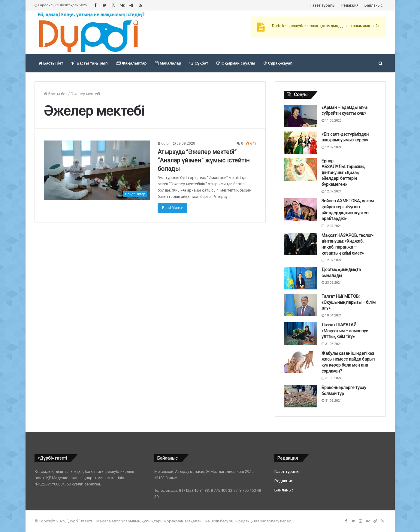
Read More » (172, 208)
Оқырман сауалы (236, 63)
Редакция (350, 5)
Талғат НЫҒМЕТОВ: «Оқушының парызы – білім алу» (349, 302)
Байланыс (374, 5)
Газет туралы (323, 5)
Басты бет (51, 63)
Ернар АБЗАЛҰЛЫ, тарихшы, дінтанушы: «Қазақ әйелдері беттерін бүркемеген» (343, 173)
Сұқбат (199, 63)
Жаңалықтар (131, 63)
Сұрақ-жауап (278, 63)
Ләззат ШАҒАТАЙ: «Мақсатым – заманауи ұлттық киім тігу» (345, 331)
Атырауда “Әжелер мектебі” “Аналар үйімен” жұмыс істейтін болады (204, 160)
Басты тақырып (89, 63)
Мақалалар (168, 63)
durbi (163, 144)
